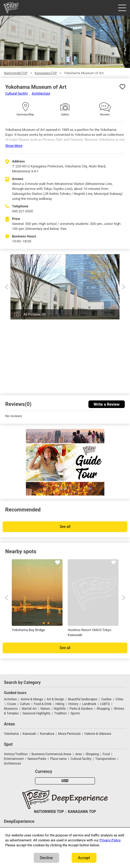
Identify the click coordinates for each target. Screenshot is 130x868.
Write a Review (107, 404)
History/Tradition (16, 754)
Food (106, 754)
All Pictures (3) (35, 314)
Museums (11, 709)
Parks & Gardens (81, 709)
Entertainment (14, 759)
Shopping (103, 709)
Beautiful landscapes (83, 699)
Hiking (60, 704)
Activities (10, 699)
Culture (25, 704)
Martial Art (29, 709)
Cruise (12, 704)
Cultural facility (16, 93)
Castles (106, 699)
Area (79, 754)
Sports (75, 713)
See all (65, 527)
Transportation (106, 759)
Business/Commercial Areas (51, 754)
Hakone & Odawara (98, 734)
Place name (59, 759)
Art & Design (55, 699)
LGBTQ (105, 704)
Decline (46, 858)
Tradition (61, 713)
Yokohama (11, 734)
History (73, 704)
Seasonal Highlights (36, 713)
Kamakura (47, 734)
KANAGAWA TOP (82, 812)
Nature (45, 709)
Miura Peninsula (69, 734)
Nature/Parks (37, 759)
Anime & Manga (32, 699)
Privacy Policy (110, 840)
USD (65, 781)
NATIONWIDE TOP (49, 812)
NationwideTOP (16, 73)
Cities (119, 699)
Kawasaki (29, 734)
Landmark (89, 704)
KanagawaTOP (46, 73)
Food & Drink (43, 704)
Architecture (41, 93)
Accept (84, 858)
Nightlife (60, 709)
